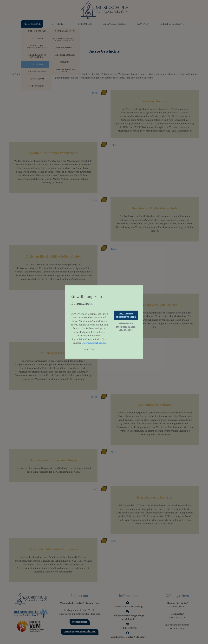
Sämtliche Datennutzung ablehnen (126, 327)
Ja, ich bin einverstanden (126, 315)
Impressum (89, 349)
